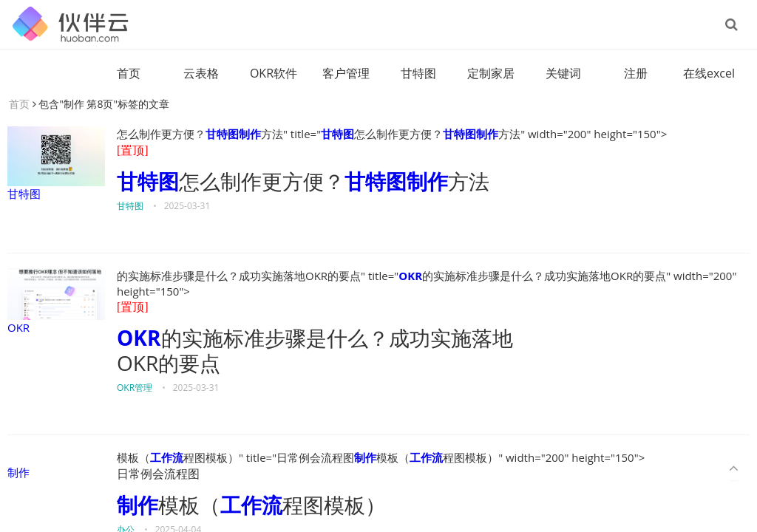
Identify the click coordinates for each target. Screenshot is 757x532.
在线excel (709, 73)
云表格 (201, 73)
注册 (636, 73)
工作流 (167, 457)
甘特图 (418, 73)
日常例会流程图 (158, 474)
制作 (18, 472)
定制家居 (491, 73)
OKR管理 (135, 388)
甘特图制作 (233, 134)
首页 (129, 73)
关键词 (563, 73)
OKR (56, 301)
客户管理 (346, 73)
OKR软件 (274, 73)
